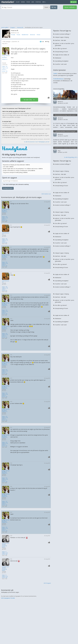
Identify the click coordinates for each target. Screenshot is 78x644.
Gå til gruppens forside (8, 598)
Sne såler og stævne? (61, 48)
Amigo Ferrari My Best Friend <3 (6, 211)
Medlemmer (25, 35)
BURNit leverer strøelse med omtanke (65, 148)
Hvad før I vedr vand (61, 64)
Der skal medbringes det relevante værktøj (16, 184)
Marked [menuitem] (23, 2)
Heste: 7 (4, 241)
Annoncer (33, 35)
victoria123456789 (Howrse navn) (5, 545)
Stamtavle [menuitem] (38, 2)
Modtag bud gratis (8, 188)
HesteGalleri (8, 2)
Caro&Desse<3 (6, 233)
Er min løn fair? (7, 121)
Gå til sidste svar (46, 194)
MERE (44, 2)
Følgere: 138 (5, 240)
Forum (18, 35)
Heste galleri (5, 27)
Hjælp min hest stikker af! (62, 55)
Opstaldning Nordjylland (62, 61)
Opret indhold (70, 7)
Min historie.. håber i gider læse (12, 132)
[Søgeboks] (22, 7)
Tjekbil (55, 73)
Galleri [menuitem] (18, 2)
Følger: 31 (4, 552)
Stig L (59, 151)
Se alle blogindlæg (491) (71, 157)
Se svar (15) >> (29, 100)
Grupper (13, 27)
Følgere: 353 (5, 553)
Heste (38, 35)
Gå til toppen (47, 583)
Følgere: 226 (5, 68)
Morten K (60, 102)
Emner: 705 (5, 71)
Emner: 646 (5, 554)
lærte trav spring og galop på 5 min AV (14, 111)
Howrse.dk (20, 27)
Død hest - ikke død (60, 40)
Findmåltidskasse (58, 79)
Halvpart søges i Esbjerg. (62, 37)
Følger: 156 (5, 66)
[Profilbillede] (6, 51)
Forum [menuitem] (28, 2)
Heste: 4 (4, 70)
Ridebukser (58, 58)
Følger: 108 (5, 239)
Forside (13, 35)
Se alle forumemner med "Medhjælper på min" (37, 142)
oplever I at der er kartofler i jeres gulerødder (65, 44)
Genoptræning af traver (62, 52)
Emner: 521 (5, 242)
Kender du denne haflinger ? (63, 34)
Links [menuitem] (33, 2)
